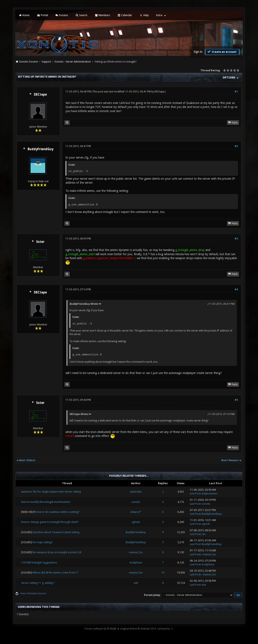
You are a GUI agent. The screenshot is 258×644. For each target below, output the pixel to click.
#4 (236, 289)
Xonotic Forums (29, 62)
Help (144, 15)
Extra (159, 15)
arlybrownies (210, 494)
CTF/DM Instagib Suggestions (39, 563)
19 (163, 573)
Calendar (125, 15)
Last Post (195, 494)
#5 (236, 400)
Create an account (222, 52)
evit (136, 583)
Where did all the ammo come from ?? (55, 573)
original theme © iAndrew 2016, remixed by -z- (147, 629)
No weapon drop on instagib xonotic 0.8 (57, 552)
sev (204, 534)
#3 (236, 239)
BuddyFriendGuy (40, 149)
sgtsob (136, 522)
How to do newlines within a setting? (58, 512)
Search (81, 15)
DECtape (40, 95)
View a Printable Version (33, 593)
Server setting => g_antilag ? (38, 583)
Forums (62, 15)
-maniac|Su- (136, 552)
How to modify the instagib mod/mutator (46, 502)
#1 (236, 92)
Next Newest (230, 460)
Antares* (136, 512)
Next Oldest (27, 460)
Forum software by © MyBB (100, 629)
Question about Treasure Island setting (56, 532)
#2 (236, 146)
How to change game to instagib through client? (50, 522)
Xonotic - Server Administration (73, 62)
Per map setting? (43, 542)
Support (46, 62)
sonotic (136, 502)
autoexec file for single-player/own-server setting (51, 492)
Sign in (198, 52)
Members (102, 15)
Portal (42, 15)
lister (40, 242)
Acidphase (136, 563)
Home (24, 15)
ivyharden (136, 492)
